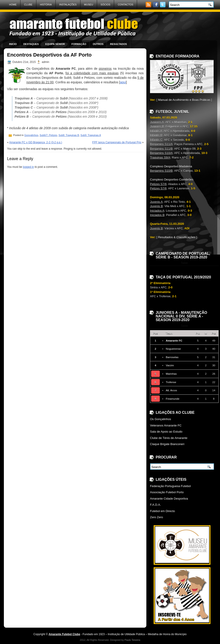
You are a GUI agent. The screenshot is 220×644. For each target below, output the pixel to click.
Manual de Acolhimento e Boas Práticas (184, 100)
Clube (28, 5)
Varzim (170, 365)
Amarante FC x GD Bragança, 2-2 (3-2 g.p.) (36, 142)
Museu (89, 5)
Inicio (13, 44)
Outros (98, 44)
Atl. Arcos (171, 390)
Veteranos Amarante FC (166, 425)
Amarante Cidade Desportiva (169, 499)
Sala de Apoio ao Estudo (166, 432)
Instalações (68, 5)
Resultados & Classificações (177, 237)
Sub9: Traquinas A (91, 135)
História (46, 5)
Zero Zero (156, 517)
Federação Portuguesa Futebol (170, 486)
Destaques (31, 44)
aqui (123, 82)
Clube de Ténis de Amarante (169, 438)
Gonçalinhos (31, 135)
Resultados (118, 44)
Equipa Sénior (55, 44)
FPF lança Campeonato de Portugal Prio (117, 142)
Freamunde (172, 399)
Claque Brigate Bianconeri (167, 444)
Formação (79, 44)
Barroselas (172, 357)
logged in (29, 167)
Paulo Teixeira (132, 640)
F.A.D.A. (155, 505)
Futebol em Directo (162, 511)
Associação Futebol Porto (167, 492)
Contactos (125, 5)
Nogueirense (173, 349)
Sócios (106, 5)
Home (13, 5)
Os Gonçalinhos (161, 419)
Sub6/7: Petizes (48, 135)
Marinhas (171, 374)
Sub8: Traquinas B (69, 135)
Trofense (171, 382)
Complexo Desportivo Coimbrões (172, 180)
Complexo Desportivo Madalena (171, 166)
